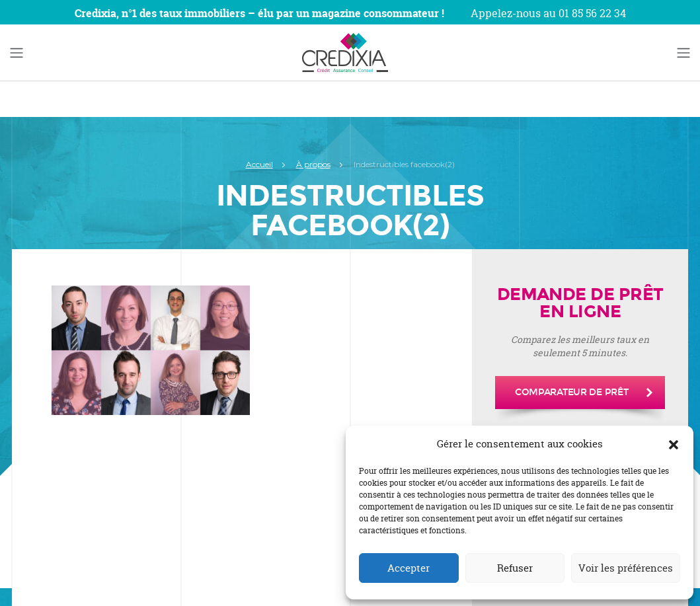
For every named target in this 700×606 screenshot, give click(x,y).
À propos (313, 164)
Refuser (515, 568)
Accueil (259, 164)
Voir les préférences (626, 568)
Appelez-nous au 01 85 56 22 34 (548, 13)
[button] (674, 444)
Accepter (408, 568)
